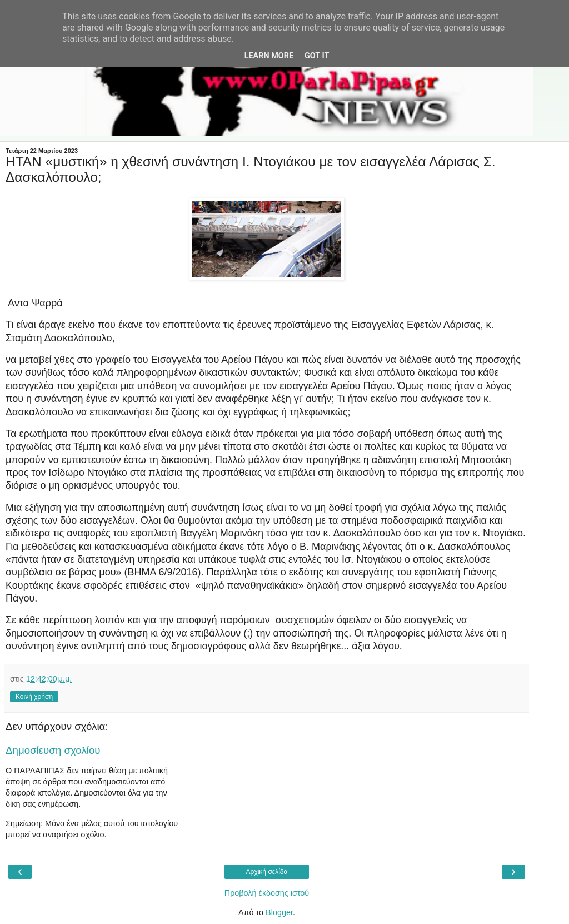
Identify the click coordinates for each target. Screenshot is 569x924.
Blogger (279, 912)
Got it (317, 56)
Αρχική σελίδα (267, 872)
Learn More (269, 56)
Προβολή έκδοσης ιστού (267, 893)
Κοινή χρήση (34, 697)
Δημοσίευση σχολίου (53, 750)
